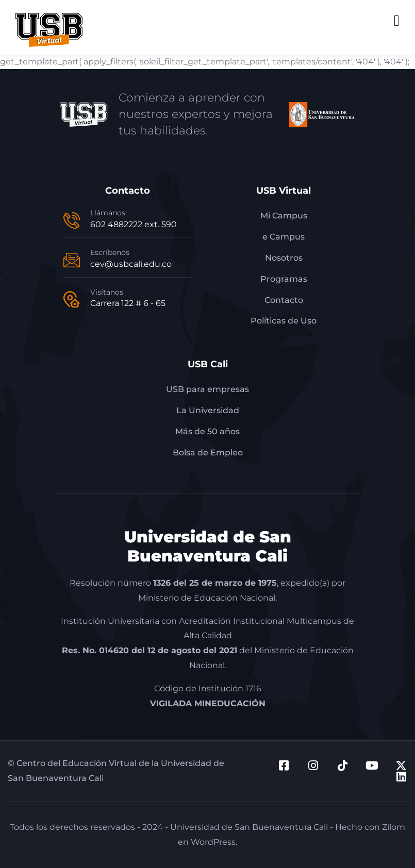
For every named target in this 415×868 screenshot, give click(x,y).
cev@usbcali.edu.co (131, 264)
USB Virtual (284, 191)
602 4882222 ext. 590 (134, 224)
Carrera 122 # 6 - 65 (128, 303)
